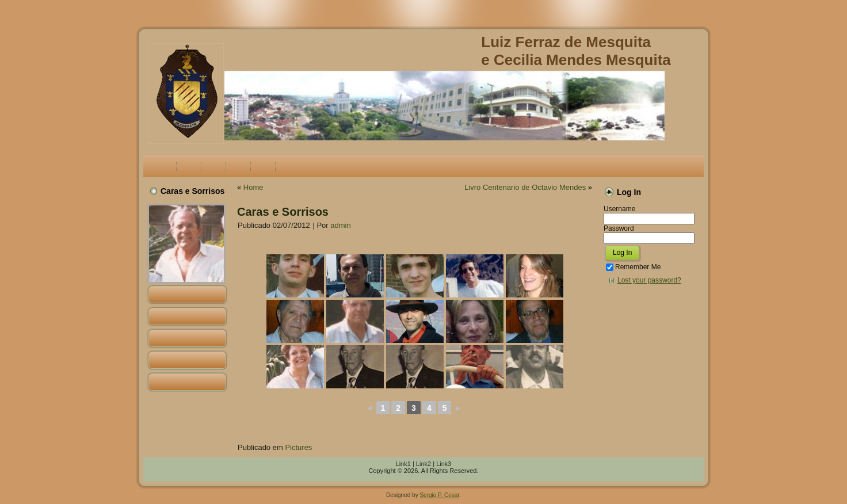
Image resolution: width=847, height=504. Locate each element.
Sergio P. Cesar (439, 495)
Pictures (298, 447)
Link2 (424, 464)
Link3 (444, 464)
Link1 (403, 464)
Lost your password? (649, 280)
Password (619, 228)
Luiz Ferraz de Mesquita (566, 42)
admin (340, 225)
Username (619, 209)
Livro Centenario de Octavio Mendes (525, 187)
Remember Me (633, 267)
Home (253, 187)
